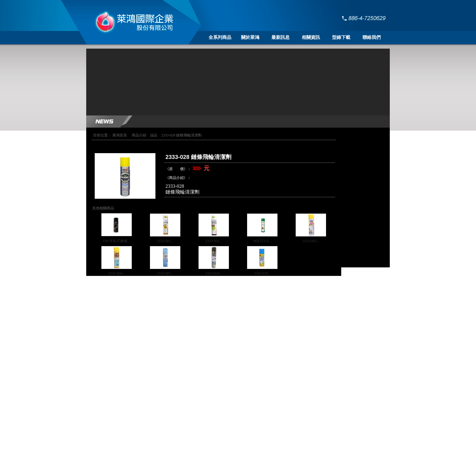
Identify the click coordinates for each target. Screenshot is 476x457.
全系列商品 (220, 37)
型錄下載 (341, 37)
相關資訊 (311, 37)
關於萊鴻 (250, 37)
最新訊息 (280, 37)
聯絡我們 (372, 37)
